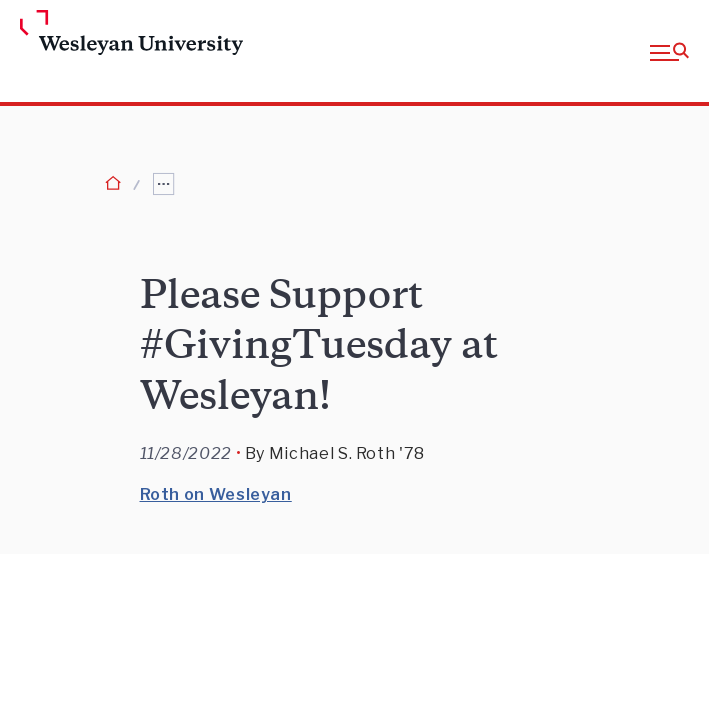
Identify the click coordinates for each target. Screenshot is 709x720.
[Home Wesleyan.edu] (93, 34)
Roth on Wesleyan (216, 494)
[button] (669, 51)
